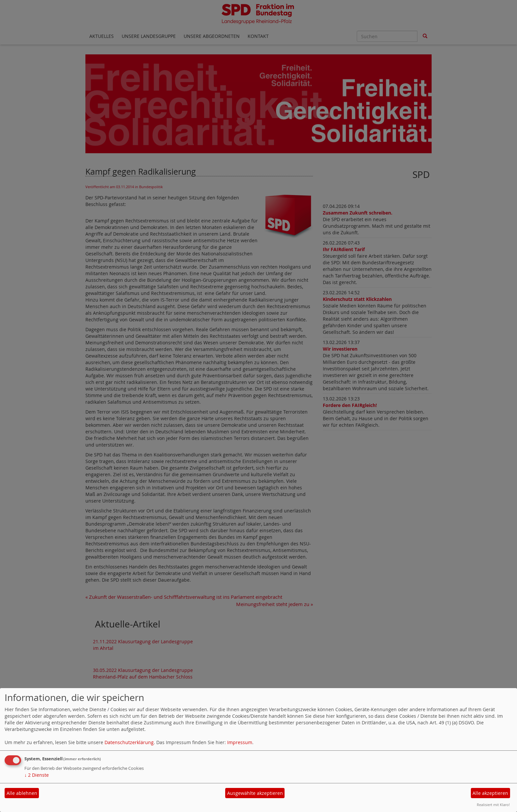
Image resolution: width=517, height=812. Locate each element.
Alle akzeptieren (490, 793)
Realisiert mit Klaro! (493, 805)
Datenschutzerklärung (129, 742)
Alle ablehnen (22, 793)
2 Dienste (37, 775)
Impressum (240, 742)
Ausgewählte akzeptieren (255, 793)
